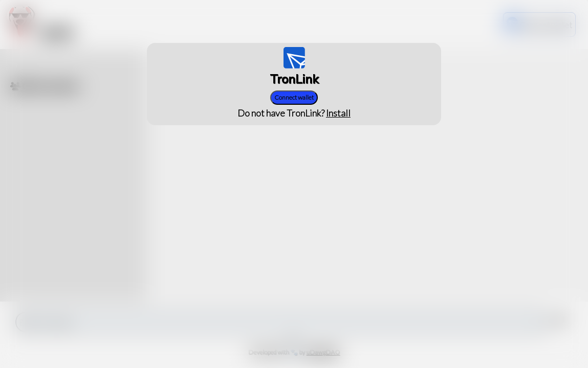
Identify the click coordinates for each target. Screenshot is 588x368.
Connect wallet (294, 97)
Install (338, 113)
